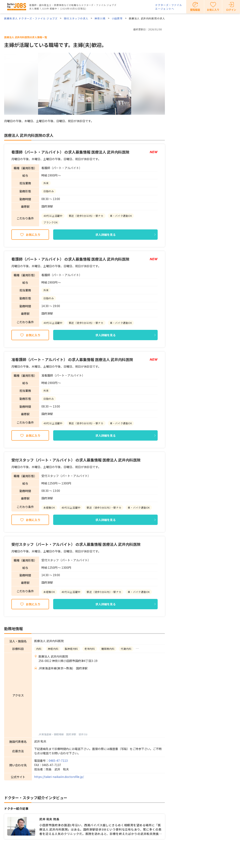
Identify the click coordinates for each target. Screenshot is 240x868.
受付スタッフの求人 (76, 18)
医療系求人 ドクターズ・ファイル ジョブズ (31, 18)
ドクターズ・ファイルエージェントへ (169, 7)
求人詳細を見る (106, 235)
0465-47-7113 (58, 761)
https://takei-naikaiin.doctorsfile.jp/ (59, 777)
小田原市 (117, 18)
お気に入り (33, 235)
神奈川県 (100, 18)
